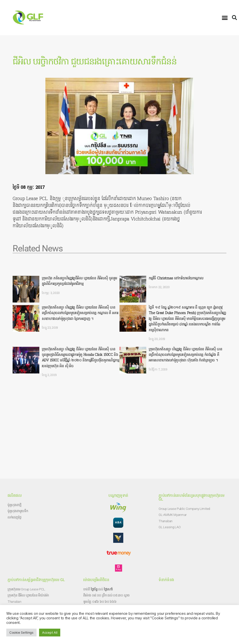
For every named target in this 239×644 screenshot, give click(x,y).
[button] (225, 18)
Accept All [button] (50, 632)
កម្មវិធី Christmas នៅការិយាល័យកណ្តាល (176, 278)
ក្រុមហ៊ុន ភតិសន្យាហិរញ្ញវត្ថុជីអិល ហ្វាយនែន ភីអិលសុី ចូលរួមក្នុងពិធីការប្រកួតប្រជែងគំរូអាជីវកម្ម (79, 281)
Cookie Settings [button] (21, 632)
